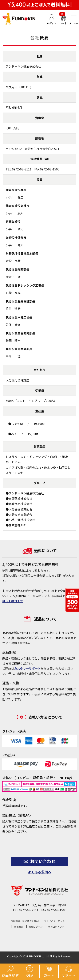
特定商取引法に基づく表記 (25, 921)
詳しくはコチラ (13, 601)
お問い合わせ (39, 861)
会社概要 (19, 927)
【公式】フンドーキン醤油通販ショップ (19, 19)
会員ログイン (36, 927)
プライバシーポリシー (56, 921)
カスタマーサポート (27, 668)
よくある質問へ (40, 872)
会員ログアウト (56, 927)
